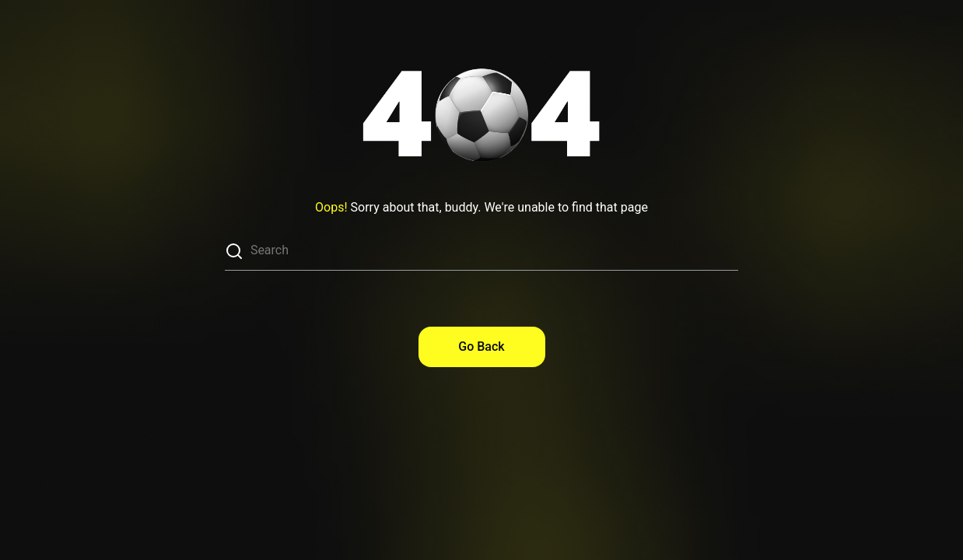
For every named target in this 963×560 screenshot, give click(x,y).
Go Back (481, 346)
